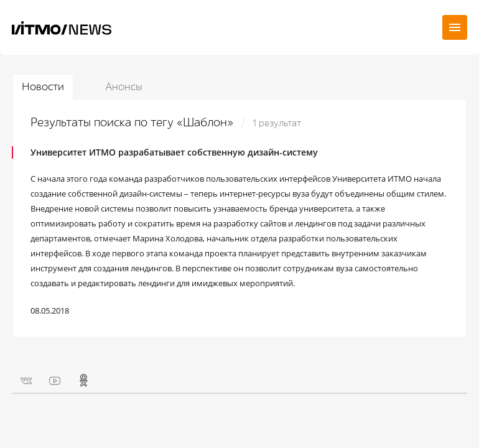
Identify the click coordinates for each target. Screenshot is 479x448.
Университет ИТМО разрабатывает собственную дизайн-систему (174, 152)
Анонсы (124, 87)
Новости (43, 87)
